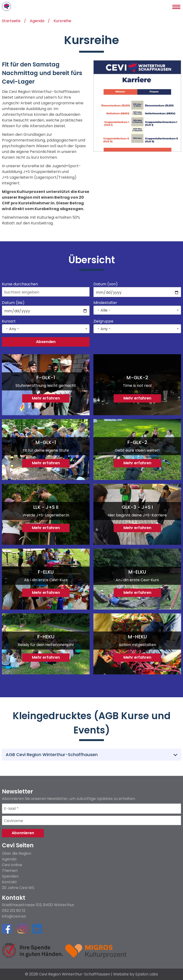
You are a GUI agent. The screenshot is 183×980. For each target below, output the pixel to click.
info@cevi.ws (14, 916)
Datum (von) (106, 284)
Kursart (9, 321)
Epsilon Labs (147, 974)
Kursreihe (62, 21)
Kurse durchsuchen (20, 284)
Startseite (11, 21)
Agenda (37, 21)
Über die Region (17, 853)
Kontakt (9, 882)
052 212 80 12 (14, 911)
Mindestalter (105, 303)
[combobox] (137, 310)
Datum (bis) (13, 303)
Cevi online (12, 865)
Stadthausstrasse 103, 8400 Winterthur (38, 905)
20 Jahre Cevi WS (18, 888)
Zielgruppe (103, 321)
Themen (10, 871)
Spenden (10, 876)
